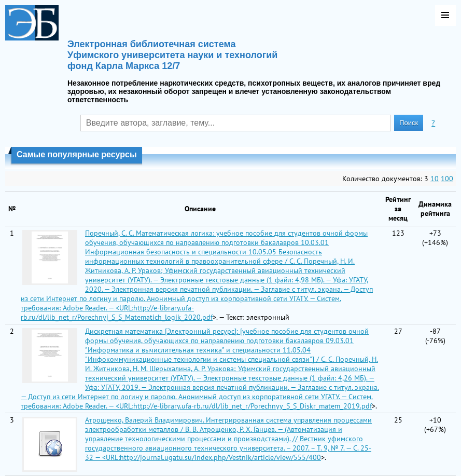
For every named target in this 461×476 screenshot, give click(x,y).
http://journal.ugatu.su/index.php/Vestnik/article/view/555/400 (220, 457)
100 (447, 179)
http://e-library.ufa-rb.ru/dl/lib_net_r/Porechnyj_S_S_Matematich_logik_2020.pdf (117, 312)
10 (435, 179)
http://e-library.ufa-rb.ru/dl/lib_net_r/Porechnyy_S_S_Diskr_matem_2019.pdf (253, 406)
